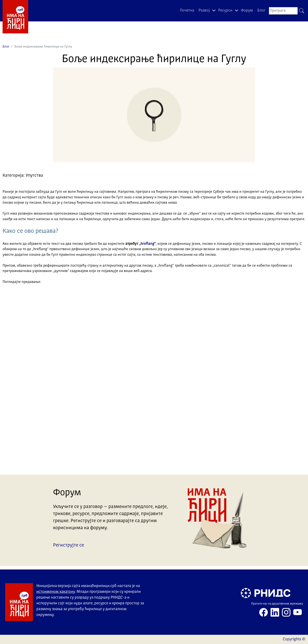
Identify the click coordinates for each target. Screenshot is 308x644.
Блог (261, 10)
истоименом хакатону (56, 592)
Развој (204, 10)
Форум (247, 10)
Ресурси (225, 10)
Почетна (187, 10)
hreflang (147, 244)
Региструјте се (69, 545)
